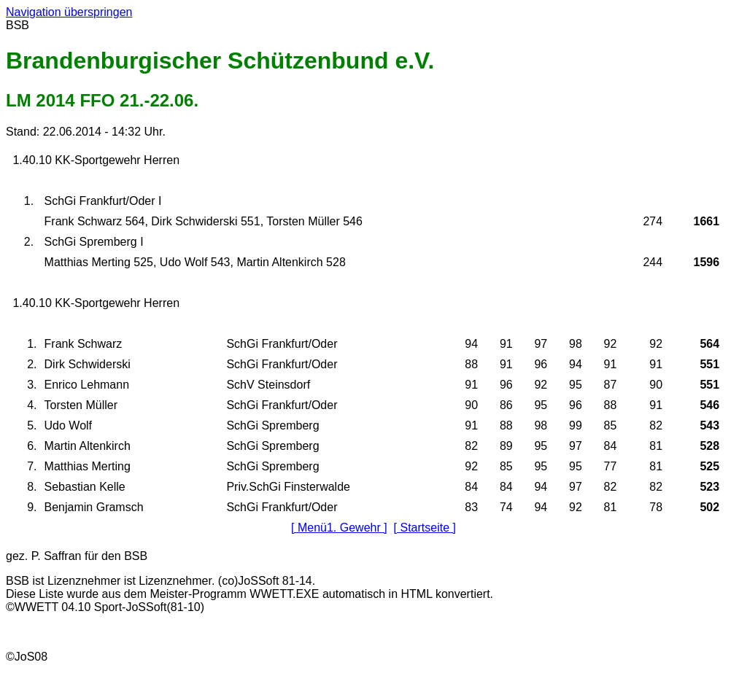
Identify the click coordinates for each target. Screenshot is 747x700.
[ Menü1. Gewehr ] (339, 528)
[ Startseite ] (425, 528)
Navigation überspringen (69, 12)
